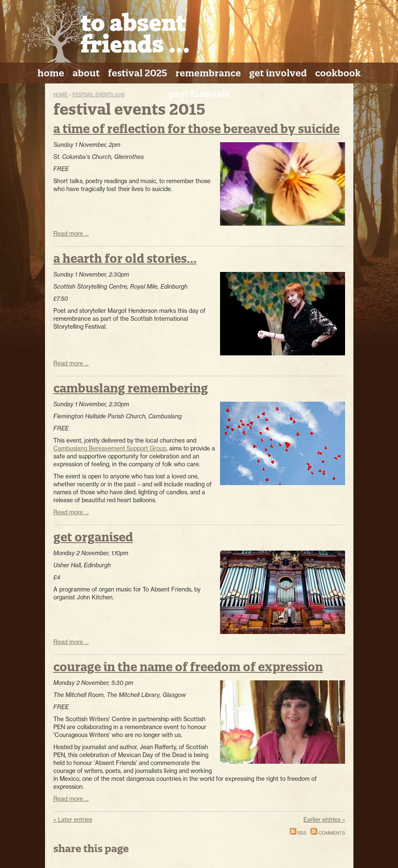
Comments (328, 833)
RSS (298, 833)
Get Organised (93, 537)
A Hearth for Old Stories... (125, 258)
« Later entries (73, 820)
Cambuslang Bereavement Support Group (110, 448)
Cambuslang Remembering (131, 388)
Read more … (71, 234)
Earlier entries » (324, 820)
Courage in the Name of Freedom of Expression (188, 667)
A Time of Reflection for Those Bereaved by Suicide (196, 129)
